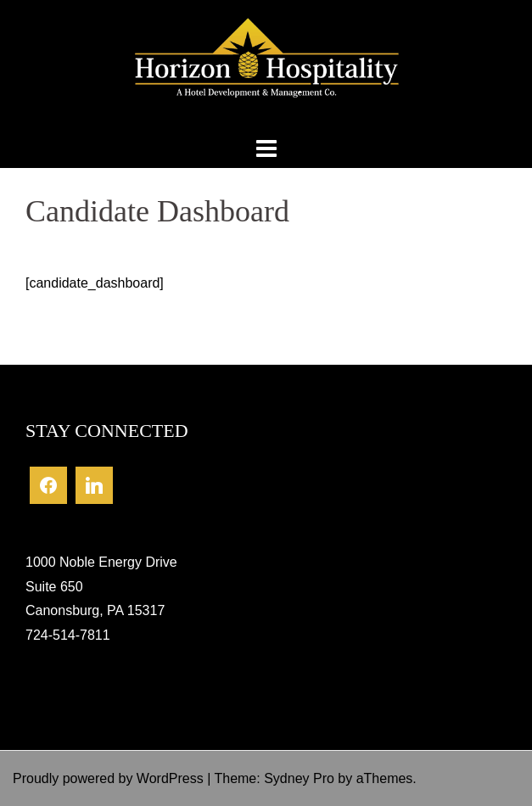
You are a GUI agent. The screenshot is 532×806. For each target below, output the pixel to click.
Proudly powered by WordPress (108, 778)
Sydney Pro (299, 778)
